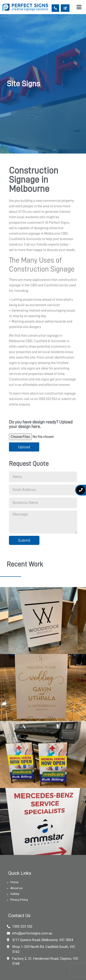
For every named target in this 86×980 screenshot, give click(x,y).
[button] (55, 8)
